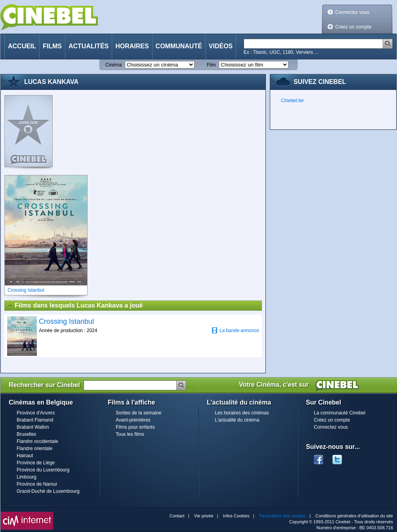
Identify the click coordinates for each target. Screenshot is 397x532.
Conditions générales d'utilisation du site (354, 516)
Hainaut (25, 456)
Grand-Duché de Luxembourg (48, 491)
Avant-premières (133, 420)
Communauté (179, 46)
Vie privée (204, 516)
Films (52, 46)
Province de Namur (37, 484)
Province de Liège (36, 463)
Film (211, 65)
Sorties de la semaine (138, 413)
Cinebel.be (292, 101)
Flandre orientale (34, 448)
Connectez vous (352, 12)
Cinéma (114, 65)
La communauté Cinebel (340, 413)
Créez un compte (353, 27)
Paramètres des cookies (282, 516)
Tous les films (130, 434)
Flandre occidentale (37, 441)
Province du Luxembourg (43, 470)
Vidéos (221, 46)
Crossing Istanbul (66, 321)
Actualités (89, 46)
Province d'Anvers (36, 413)
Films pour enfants (135, 427)
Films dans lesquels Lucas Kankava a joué (75, 306)
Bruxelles (26, 434)
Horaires (132, 46)
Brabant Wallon (33, 427)
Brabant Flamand (35, 420)
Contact (177, 516)
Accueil (22, 46)
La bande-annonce (235, 330)
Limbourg (27, 477)
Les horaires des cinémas (242, 413)
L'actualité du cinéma (237, 420)
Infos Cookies (236, 516)
